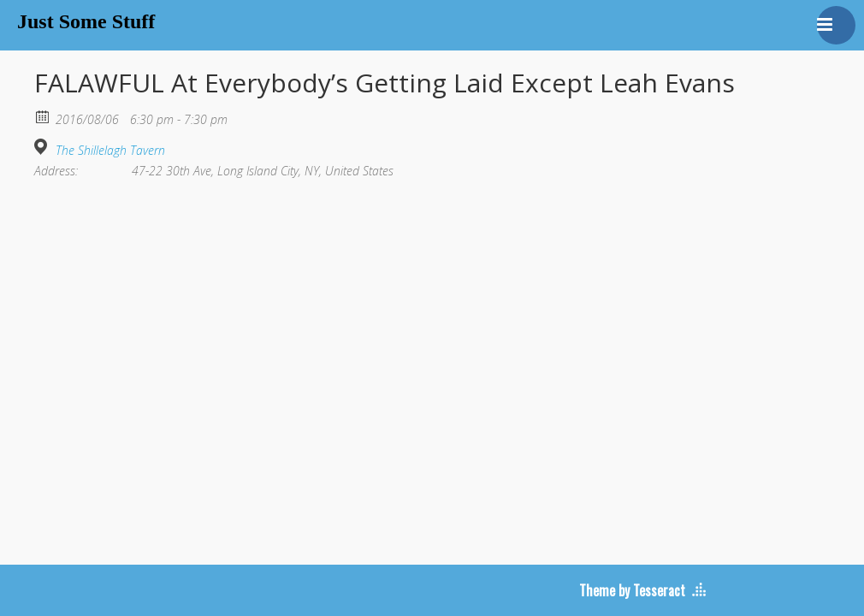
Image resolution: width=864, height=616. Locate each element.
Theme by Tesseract (632, 590)
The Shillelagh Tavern (110, 151)
